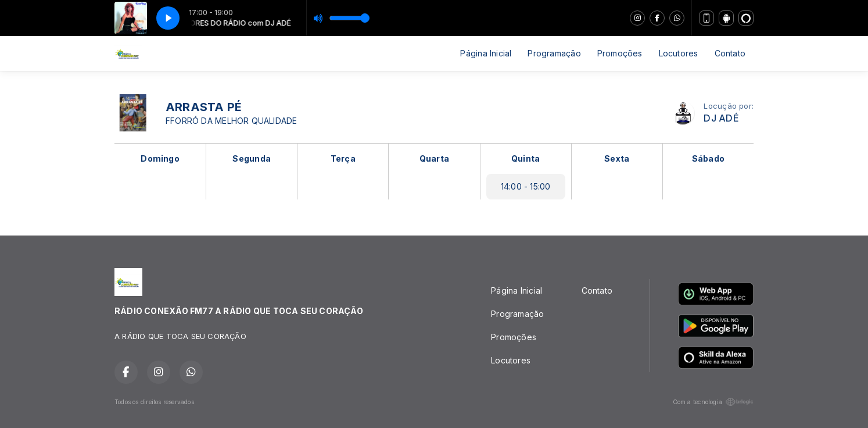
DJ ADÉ (721, 118)
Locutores (679, 53)
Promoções (620, 53)
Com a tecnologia (713, 402)
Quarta (434, 158)
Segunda (251, 158)
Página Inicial (486, 53)
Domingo (160, 158)
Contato (730, 53)
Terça (343, 158)
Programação (554, 53)
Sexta (617, 158)
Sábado (708, 158)
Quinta (526, 158)
